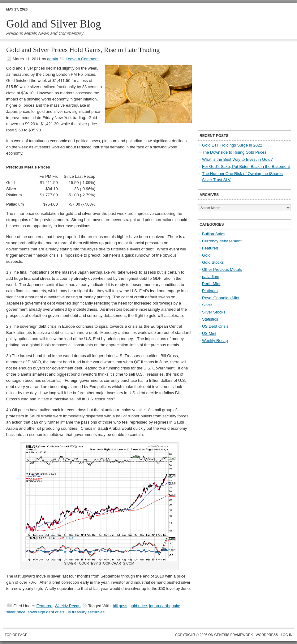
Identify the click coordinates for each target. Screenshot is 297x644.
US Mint (209, 333)
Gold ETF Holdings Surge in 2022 (232, 145)
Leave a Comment (82, 59)
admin (52, 59)
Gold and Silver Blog (54, 24)
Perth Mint (211, 284)
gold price (138, 606)
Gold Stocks (213, 262)
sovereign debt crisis (46, 612)
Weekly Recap (68, 606)
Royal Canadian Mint (221, 298)
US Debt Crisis (215, 326)
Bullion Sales (214, 234)
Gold (206, 255)
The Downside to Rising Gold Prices (234, 152)
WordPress (267, 635)
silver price (16, 612)
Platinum (210, 291)
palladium (211, 277)
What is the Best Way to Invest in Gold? (237, 159)
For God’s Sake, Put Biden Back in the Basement (246, 166)
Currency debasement (222, 241)
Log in (287, 635)
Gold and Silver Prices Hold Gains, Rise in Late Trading (83, 50)
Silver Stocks (214, 312)
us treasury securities (86, 612)
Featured (44, 606)
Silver (207, 305)
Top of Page (16, 635)
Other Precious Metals (222, 269)
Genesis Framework (234, 635)
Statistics (210, 319)
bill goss (120, 606)
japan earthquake (165, 606)
